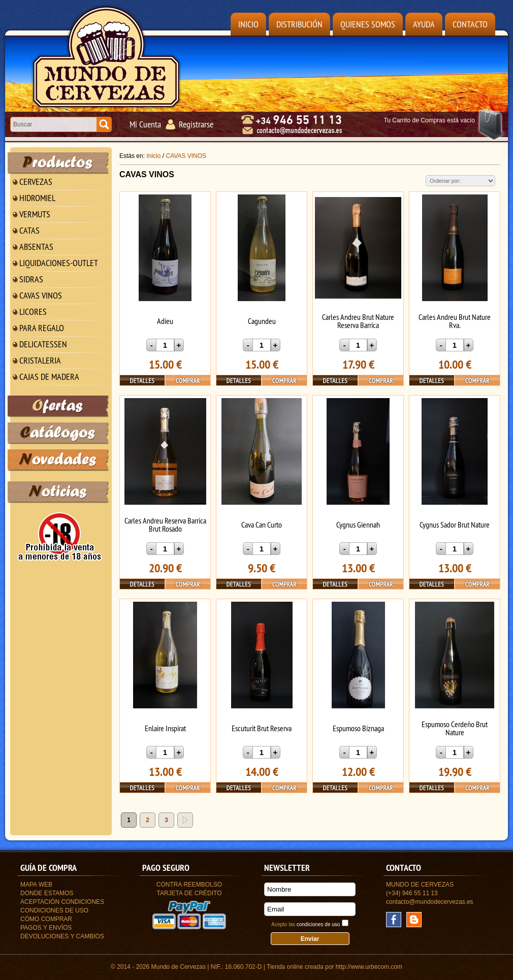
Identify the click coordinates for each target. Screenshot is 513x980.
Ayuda (424, 24)
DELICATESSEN (43, 344)
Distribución (299, 24)
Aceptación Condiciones (62, 902)
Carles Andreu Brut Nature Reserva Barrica (358, 321)
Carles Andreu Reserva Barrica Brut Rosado (165, 525)
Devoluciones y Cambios (62, 936)
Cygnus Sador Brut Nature (455, 525)
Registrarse (196, 124)
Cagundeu (262, 321)
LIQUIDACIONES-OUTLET (59, 263)
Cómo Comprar (46, 919)
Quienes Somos (368, 24)
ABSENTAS (36, 247)
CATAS (29, 230)
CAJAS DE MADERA (49, 377)
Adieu (165, 321)
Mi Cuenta (145, 124)
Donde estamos (47, 893)
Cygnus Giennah (358, 525)
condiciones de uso (318, 924)
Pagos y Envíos (46, 928)
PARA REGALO (42, 328)
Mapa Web (36, 885)
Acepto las (306, 924)
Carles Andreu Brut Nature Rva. (455, 321)
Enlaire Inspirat (165, 728)
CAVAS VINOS (41, 295)
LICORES (33, 312)
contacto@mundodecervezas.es (430, 902)
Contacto (470, 24)
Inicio (248, 24)
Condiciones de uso (54, 910)
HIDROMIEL (37, 198)
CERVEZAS (36, 182)
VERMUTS (35, 214)
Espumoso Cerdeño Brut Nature (455, 728)
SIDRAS (31, 279)
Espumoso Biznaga (358, 728)
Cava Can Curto (262, 525)
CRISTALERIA (40, 360)
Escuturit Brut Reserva (262, 728)
